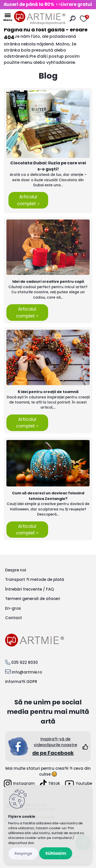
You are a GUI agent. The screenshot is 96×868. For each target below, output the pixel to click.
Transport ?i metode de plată (35, 579)
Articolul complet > (28, 200)
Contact (14, 618)
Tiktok (50, 784)
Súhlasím (56, 853)
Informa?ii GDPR (21, 682)
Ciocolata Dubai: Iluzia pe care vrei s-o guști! (48, 166)
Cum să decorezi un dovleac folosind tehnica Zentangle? (48, 496)
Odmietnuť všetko (23, 854)
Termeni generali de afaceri (33, 599)
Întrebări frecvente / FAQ (29, 589)
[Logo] (40, 18)
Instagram (19, 784)
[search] (73, 19)
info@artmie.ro (27, 672)
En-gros (13, 608)
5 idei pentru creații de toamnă (48, 392)
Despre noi (16, 570)
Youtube (79, 784)
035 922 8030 (25, 662)
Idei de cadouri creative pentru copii (48, 282)
